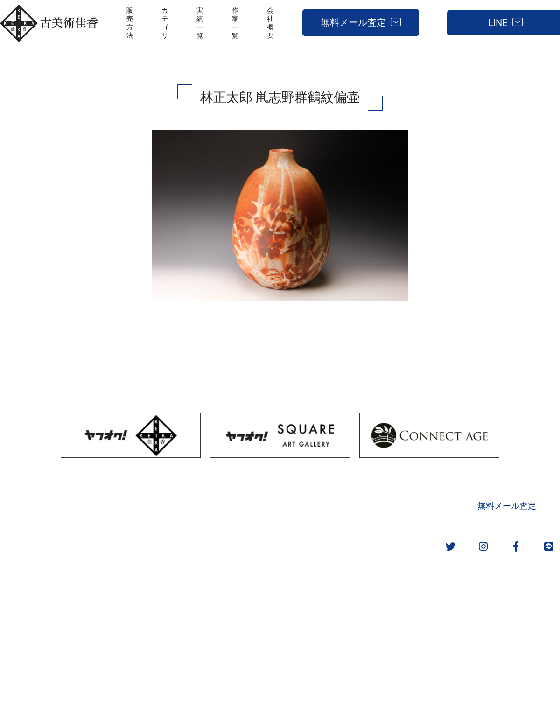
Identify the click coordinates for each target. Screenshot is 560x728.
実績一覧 (345, 505)
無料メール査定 (353, 22)
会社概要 (435, 505)
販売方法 (243, 505)
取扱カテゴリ (294, 505)
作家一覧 (390, 505)
